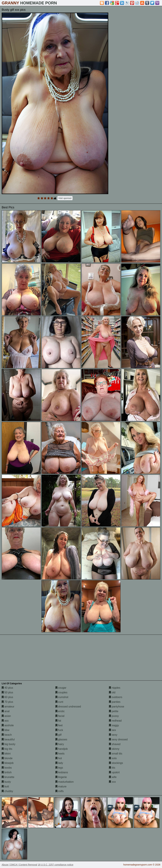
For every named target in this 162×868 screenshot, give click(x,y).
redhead (115, 721)
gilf (59, 735)
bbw (6, 730)
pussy (114, 716)
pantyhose (117, 707)
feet (59, 725)
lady (59, 763)
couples (61, 692)
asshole (8, 725)
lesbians (62, 772)
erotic (60, 711)
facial (60, 716)
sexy (113, 735)
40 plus (7, 688)
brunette (8, 777)
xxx (112, 782)
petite (114, 711)
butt (5, 786)
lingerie (61, 777)
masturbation (65, 782)
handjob (62, 749)
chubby (7, 791)
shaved (115, 744)
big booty (8, 744)
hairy (60, 744)
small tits (116, 754)
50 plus (7, 692)
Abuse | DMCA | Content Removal (19, 865)
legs (59, 768)
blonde (7, 758)
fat (58, 721)
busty (6, 782)
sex (112, 730)
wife (113, 777)
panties (115, 702)
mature (61, 786)
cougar (61, 688)
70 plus (7, 702)
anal (6, 711)
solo (113, 758)
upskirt (114, 772)
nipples (115, 688)
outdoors (116, 697)
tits (112, 768)
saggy (114, 725)
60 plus (7, 697)
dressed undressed (68, 707)
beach (7, 735)
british (7, 772)
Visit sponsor (65, 198)
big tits (7, 749)
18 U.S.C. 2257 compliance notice (56, 865)
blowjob (8, 763)
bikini (6, 754)
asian (6, 716)
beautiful (8, 739)
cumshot (62, 697)
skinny (114, 749)
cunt (59, 702)
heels (60, 754)
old (112, 692)
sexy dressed (118, 739)
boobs (7, 768)
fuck (59, 730)
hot (59, 758)
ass (5, 721)
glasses (61, 739)
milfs (60, 791)
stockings (116, 763)
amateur (8, 707)
